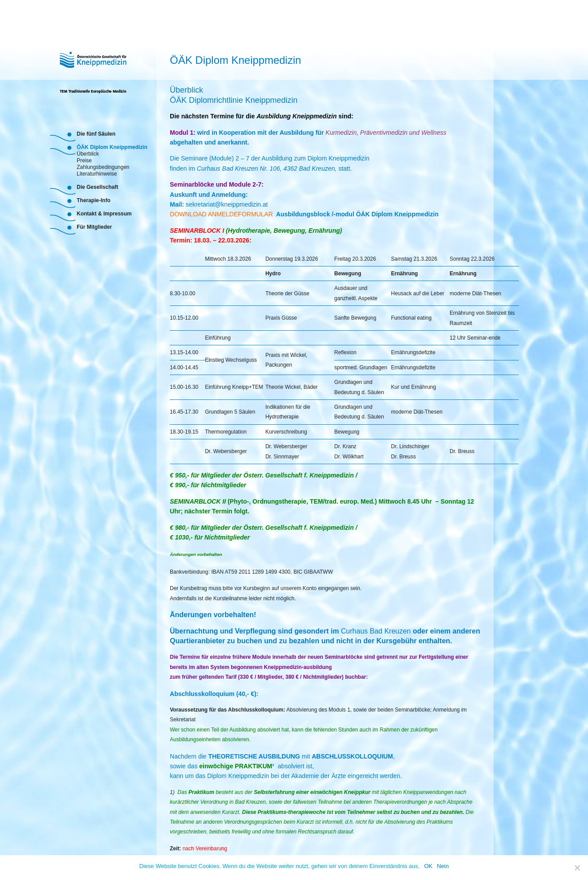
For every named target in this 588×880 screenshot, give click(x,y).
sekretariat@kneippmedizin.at (227, 204)
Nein (443, 866)
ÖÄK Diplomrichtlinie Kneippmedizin (234, 100)
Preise (84, 160)
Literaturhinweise (97, 173)
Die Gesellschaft (97, 187)
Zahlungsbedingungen (103, 166)
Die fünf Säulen (96, 134)
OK (428, 866)
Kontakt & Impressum (104, 214)
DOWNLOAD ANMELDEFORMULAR (222, 214)
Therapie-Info (94, 200)
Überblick (88, 153)
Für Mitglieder (94, 227)
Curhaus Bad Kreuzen (376, 631)
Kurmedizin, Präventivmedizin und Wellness (386, 133)
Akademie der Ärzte (319, 776)
